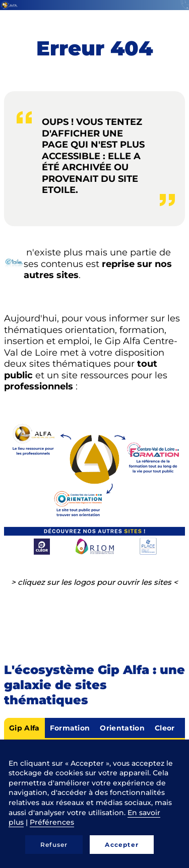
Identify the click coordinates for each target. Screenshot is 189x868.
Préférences (52, 822)
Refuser (54, 845)
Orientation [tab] (122, 728)
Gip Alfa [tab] (24, 728)
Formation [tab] (70, 728)
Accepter (122, 845)
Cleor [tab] (165, 728)
